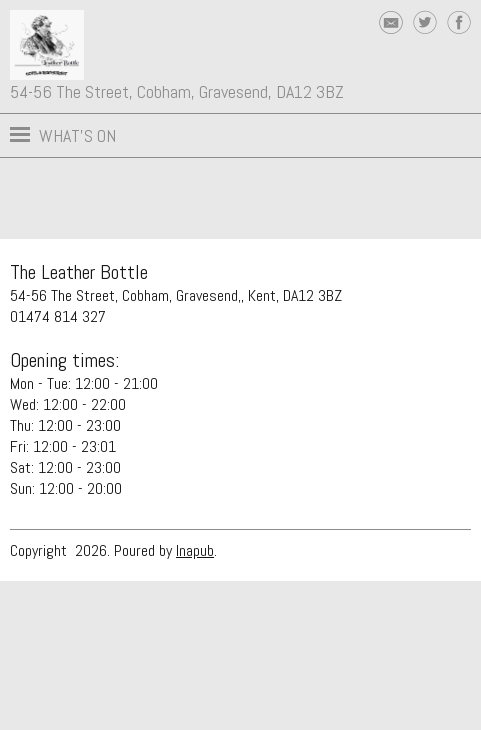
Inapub (195, 550)
